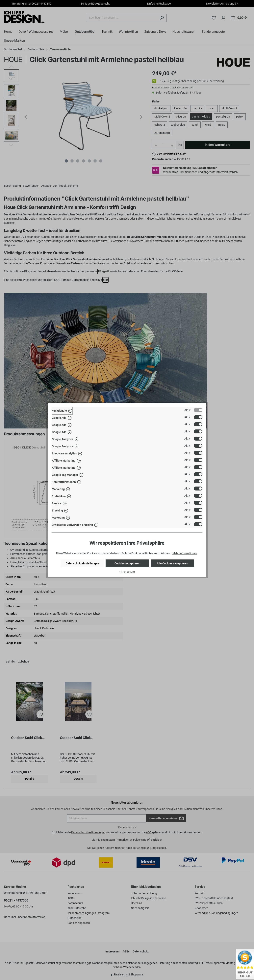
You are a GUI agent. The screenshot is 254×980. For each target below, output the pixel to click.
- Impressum (127, 572)
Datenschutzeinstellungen (82, 563)
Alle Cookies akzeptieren (172, 563)
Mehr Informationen (185, 553)
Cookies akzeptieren (127, 563)
